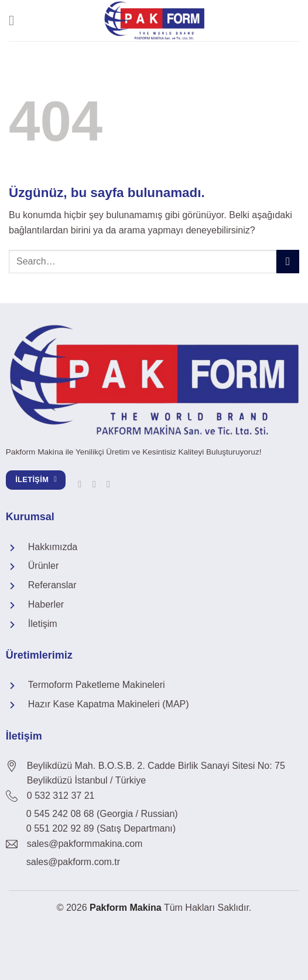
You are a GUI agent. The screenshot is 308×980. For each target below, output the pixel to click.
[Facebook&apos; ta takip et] (83, 484)
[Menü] (16, 20)
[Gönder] (288, 261)
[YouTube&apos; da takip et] (111, 484)
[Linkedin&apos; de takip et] (97, 484)
